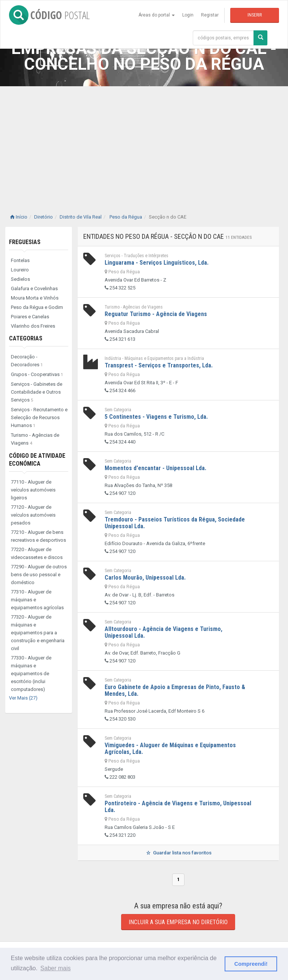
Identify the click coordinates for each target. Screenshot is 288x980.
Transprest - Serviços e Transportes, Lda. (159, 365)
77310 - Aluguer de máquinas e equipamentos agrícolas (37, 600)
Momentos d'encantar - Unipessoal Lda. (155, 468)
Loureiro (20, 270)
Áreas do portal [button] (157, 15)
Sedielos (20, 279)
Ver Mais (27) (23, 698)
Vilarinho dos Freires (33, 326)
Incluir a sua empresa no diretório (178, 922)
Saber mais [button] (56, 968)
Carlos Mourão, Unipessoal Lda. (145, 578)
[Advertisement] (144, 142)
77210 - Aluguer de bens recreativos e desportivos (38, 536)
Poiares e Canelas (30, 317)
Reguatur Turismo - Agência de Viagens (156, 314)
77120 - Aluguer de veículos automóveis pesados (33, 515)
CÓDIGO (49, 15)
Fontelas (20, 260)
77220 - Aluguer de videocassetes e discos (37, 553)
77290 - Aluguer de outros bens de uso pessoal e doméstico (39, 575)
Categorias (26, 338)
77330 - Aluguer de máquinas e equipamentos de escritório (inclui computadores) (31, 674)
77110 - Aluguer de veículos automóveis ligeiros (33, 490)
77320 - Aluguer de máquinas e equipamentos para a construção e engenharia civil (38, 633)
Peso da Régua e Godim (37, 307)
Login (188, 15)
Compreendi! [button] (251, 964)
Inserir (255, 15)
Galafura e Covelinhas (34, 288)
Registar (210, 15)
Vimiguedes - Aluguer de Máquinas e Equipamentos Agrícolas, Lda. (170, 748)
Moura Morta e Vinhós (35, 298)
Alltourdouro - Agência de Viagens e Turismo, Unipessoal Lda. (163, 632)
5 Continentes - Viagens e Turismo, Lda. (156, 417)
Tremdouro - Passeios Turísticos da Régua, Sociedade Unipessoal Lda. (175, 523)
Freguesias (25, 242)
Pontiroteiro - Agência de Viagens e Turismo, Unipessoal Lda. (178, 807)
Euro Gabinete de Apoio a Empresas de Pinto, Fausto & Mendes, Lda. (175, 690)
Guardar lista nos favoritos (178, 853)
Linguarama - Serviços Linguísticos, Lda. (157, 263)
